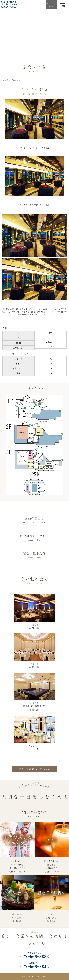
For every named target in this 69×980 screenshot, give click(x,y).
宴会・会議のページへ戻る (35, 769)
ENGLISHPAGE (51, 5)
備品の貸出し (34, 520)
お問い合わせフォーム (35, 976)
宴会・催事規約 (34, 555)
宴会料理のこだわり (34, 538)
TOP (3, 80)
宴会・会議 (11, 80)
